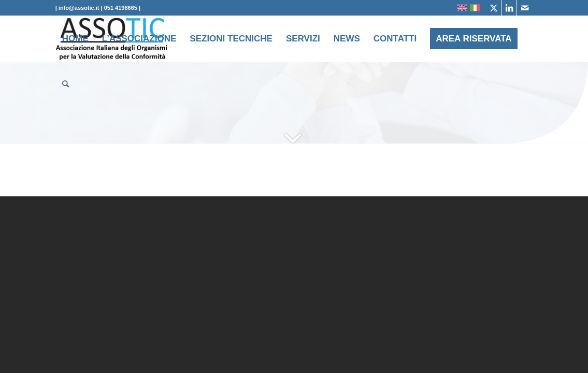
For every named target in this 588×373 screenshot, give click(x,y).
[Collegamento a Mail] (525, 8)
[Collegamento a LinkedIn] (509, 8)
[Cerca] (66, 84)
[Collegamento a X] (493, 8)
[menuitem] (75, 39)
